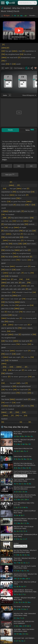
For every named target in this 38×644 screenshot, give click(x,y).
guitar (5, 95)
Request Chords (20, 476)
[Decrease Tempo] (3, 68)
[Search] (35, 3)
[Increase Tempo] (11, 68)
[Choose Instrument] (10, 95)
